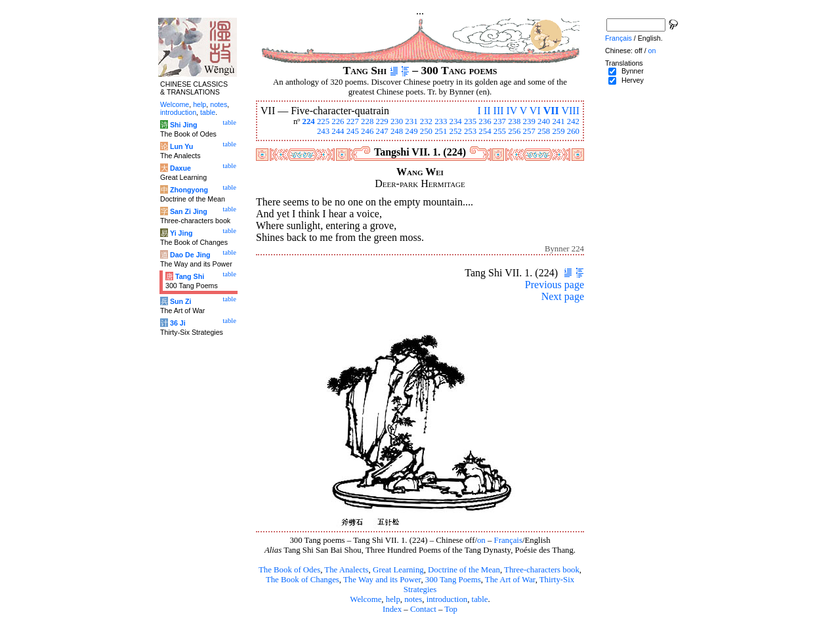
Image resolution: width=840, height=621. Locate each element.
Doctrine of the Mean (464, 570)
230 (397, 121)
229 (382, 121)
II (487, 111)
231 (411, 121)
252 (456, 131)
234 (456, 121)
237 (500, 121)
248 (397, 131)
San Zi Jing (189, 211)
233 (441, 121)
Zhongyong (189, 190)
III (499, 111)
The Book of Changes (303, 580)
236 (485, 121)
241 (558, 121)
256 (514, 131)
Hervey (633, 80)
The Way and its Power (382, 580)
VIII (570, 111)
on (481, 540)
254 (485, 131)
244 (338, 131)
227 (353, 121)
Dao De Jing (190, 255)
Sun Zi (181, 301)
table (480, 599)
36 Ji (178, 323)
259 (558, 131)
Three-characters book (542, 570)
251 (441, 131)
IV (512, 111)
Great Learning (398, 570)
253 (470, 131)
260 (573, 131)
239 (529, 121)
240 (544, 121)
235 (470, 121)
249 (411, 131)
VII (551, 111)
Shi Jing (183, 125)
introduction (447, 599)
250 (426, 131)
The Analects (346, 570)
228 (367, 121)
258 (544, 131)
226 (338, 121)
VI (535, 111)
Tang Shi (190, 276)
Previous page (555, 285)
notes (413, 599)
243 (323, 131)
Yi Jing (181, 233)
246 (367, 131)
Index (392, 609)
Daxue (180, 168)
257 (529, 131)
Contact (423, 609)
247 (382, 131)
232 (426, 121)
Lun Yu (181, 146)
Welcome (366, 599)
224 (308, 121)
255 (500, 131)
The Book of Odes (289, 570)
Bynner (633, 71)
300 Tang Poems (453, 580)
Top (451, 609)
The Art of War (510, 580)
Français (508, 540)
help (393, 599)
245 (353, 131)
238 (514, 121)
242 (573, 121)
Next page (563, 296)
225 (323, 121)
